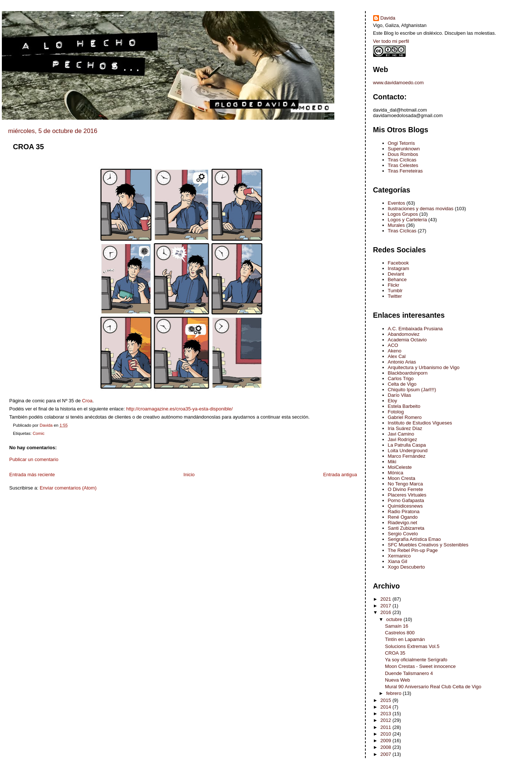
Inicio (189, 475)
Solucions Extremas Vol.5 (412, 646)
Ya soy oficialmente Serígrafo (416, 660)
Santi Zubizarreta (406, 528)
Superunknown (404, 149)
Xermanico (399, 556)
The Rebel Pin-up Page (413, 550)
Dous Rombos (403, 154)
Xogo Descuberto (406, 567)
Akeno (395, 351)
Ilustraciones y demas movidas (421, 209)
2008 (387, 747)
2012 (387, 720)
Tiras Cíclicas (402, 160)
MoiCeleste (400, 467)
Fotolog (396, 412)
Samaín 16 (397, 626)
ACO (393, 345)
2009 (387, 741)
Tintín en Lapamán (405, 639)
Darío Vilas (400, 395)
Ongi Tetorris (401, 143)
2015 (387, 700)
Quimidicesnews (405, 506)
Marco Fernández (407, 456)
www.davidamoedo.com (398, 83)
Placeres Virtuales (407, 495)
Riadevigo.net (403, 523)
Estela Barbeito (404, 406)
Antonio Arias (402, 362)
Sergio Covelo (403, 534)
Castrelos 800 (400, 633)
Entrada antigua (340, 475)
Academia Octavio (407, 340)
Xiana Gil (398, 561)
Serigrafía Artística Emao (415, 539)
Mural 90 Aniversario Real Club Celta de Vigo (433, 687)
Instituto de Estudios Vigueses (420, 423)
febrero (394, 693)
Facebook (398, 263)
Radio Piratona (404, 511)
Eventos (397, 203)
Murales (396, 225)
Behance (397, 279)
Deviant (396, 274)
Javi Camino (401, 434)
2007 (387, 754)
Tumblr (395, 291)
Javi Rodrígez (403, 439)
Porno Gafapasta (406, 500)
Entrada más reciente (32, 475)
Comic (38, 433)
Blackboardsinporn (408, 373)
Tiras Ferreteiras (405, 171)
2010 (387, 734)
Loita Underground (408, 451)
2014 (387, 707)
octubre (395, 619)
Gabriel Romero (405, 417)
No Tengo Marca (405, 484)
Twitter (395, 296)
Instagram (399, 268)
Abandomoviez (404, 334)
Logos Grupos (403, 214)
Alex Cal (397, 356)
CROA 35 (395, 653)
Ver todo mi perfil (391, 41)
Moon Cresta (402, 478)
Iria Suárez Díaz (405, 428)
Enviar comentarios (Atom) (68, 488)
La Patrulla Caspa (407, 445)
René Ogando (403, 517)
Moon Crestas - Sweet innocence (420, 666)
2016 (387, 612)
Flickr (394, 285)
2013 (387, 714)
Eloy (393, 401)
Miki (392, 462)
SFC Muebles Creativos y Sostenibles (428, 545)
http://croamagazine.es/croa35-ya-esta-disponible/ (180, 409)
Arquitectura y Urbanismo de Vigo (424, 367)
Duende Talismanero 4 (409, 673)
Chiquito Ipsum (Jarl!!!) (412, 390)
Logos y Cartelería (407, 220)
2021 (387, 599)
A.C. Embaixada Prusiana (415, 329)
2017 (387, 606)
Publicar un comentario (34, 459)
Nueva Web (398, 680)
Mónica (396, 473)
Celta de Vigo (402, 384)
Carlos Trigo (401, 378)
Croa (87, 401)
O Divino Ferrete (405, 489)
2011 (387, 727)
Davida (388, 18)
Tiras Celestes (403, 165)
